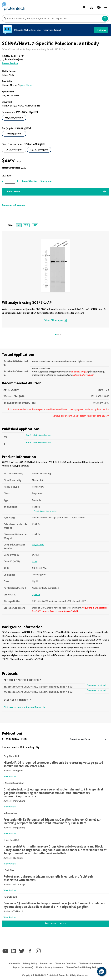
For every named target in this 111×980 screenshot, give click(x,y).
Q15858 (36, 594)
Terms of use (46, 964)
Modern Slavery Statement (49, 967)
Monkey (30, 747)
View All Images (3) (56, 320)
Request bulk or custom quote (36, 181)
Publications (11, 59)
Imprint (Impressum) (23, 967)
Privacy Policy (30, 964)
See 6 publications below (38, 435)
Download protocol (96, 685)
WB (26, 225)
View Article (10, 776)
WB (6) (16, 739)
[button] (102, 971)
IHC (35, 225)
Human (6, 747)
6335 (35, 561)
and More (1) (28, 85)
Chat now (101, 30)
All (19, 225)
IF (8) (24, 739)
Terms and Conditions (66, 964)
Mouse (15, 747)
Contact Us (15, 964)
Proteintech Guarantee (13, 205)
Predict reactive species (45, 511)
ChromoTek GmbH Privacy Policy (82, 967)
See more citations (56, 924)
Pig (38, 747)
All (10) (6, 739)
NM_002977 (38, 545)
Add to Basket (13, 191)
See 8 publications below (38, 442)
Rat (22, 747)
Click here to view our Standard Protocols (24, 707)
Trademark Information (91, 964)
